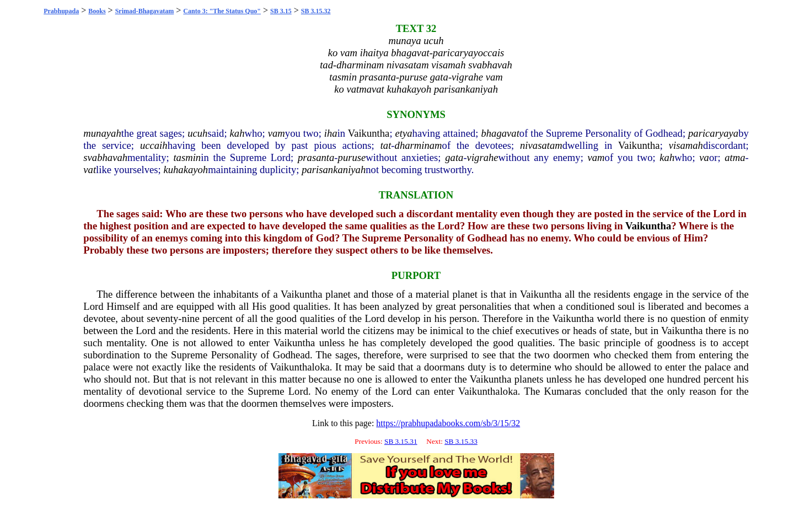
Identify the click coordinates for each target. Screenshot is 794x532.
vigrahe (483, 157)
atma (735, 157)
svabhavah (105, 157)
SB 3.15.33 (461, 441)
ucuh (197, 133)
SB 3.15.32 (316, 11)
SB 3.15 (281, 11)
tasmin (187, 157)
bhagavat (500, 133)
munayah (102, 133)
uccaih (154, 145)
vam (277, 133)
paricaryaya (713, 133)
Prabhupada (61, 11)
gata (454, 157)
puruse (352, 157)
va (704, 157)
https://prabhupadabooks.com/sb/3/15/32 (448, 423)
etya (403, 133)
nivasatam (541, 145)
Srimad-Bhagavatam (145, 11)
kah (237, 133)
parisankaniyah (334, 170)
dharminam (419, 145)
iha (331, 133)
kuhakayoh (186, 170)
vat (90, 170)
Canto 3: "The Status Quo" (222, 11)
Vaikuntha (369, 133)
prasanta (316, 157)
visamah (686, 145)
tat (386, 145)
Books (97, 11)
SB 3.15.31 (401, 441)
